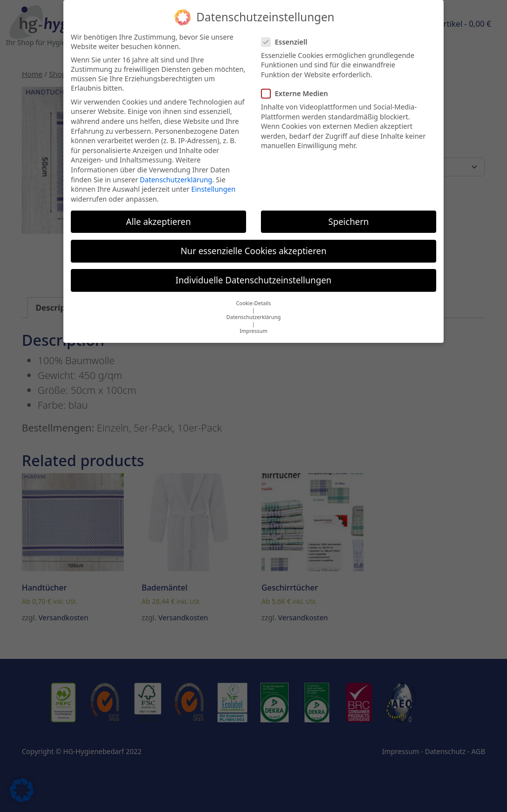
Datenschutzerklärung (176, 173)
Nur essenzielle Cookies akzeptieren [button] (253, 244)
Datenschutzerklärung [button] (253, 310)
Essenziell (287, 35)
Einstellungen (213, 182)
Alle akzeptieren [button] (159, 215)
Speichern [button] (349, 215)
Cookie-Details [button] (254, 296)
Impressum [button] (253, 324)
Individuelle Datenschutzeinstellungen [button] (254, 273)
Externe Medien (298, 86)
